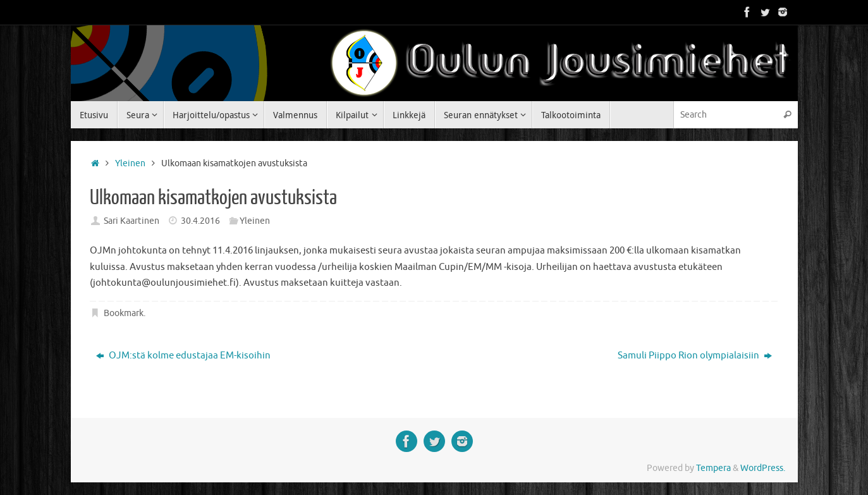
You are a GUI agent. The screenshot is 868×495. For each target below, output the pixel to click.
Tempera (713, 468)
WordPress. (763, 468)
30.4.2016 (200, 221)
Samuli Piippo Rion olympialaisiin (695, 356)
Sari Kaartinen (131, 221)
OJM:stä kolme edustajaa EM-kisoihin (183, 356)
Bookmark (124, 313)
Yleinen (130, 163)
